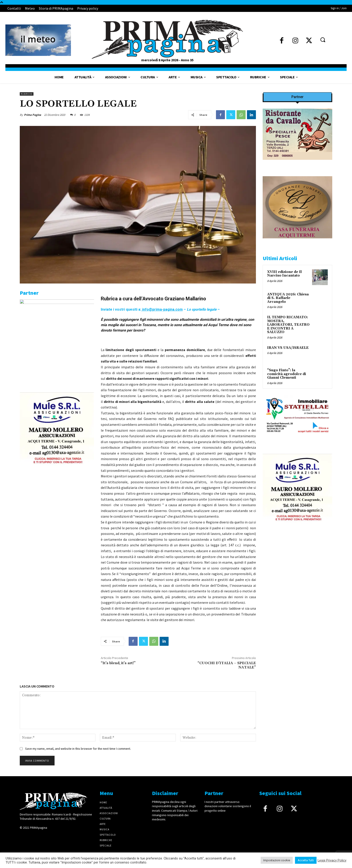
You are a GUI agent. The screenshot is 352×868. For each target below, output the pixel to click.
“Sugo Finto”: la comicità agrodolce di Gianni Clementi (287, 374)
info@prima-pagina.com (162, 309)
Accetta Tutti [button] (306, 860)
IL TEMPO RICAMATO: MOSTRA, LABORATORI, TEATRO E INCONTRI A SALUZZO (288, 325)
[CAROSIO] (297, 242)
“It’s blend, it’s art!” (118, 663)
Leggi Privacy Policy (332, 860)
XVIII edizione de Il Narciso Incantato (284, 274)
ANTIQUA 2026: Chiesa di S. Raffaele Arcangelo (288, 298)
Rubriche (27, 94)
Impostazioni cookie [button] (277, 860)
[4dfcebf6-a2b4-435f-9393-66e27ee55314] (57, 527)
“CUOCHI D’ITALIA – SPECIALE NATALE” (227, 665)
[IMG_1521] (57, 303)
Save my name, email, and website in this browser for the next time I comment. (78, 749)
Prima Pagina (33, 115)
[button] (323, 40)
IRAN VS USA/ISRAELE (288, 348)
